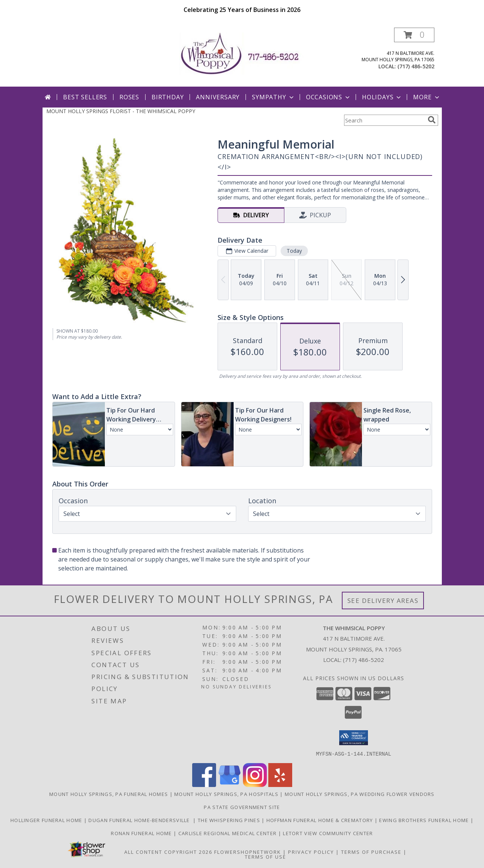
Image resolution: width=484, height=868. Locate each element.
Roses (129, 97)
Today (294, 251)
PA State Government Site (242, 807)
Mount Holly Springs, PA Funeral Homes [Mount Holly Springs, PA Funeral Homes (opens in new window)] (109, 794)
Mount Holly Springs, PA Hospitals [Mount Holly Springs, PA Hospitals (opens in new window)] (226, 794)
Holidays (382, 97)
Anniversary (218, 97)
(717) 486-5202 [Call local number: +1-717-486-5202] (416, 66)
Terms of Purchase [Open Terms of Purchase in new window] (371, 852)
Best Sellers (85, 97)
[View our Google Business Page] (229, 785)
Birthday (168, 97)
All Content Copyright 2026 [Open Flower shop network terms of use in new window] (168, 852)
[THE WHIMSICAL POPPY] (242, 53)
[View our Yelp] (280, 785)
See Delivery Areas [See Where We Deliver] (383, 601)
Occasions (329, 97)
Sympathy (273, 97)
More (427, 97)
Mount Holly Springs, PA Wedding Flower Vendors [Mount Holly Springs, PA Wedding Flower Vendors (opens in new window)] (360, 794)
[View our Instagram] (255, 785)
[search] (432, 120)
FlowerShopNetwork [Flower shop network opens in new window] (248, 852)
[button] (414, 35)
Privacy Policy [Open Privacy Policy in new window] (311, 852)
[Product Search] (384, 120)
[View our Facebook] (204, 785)
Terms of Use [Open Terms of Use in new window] (266, 856)
